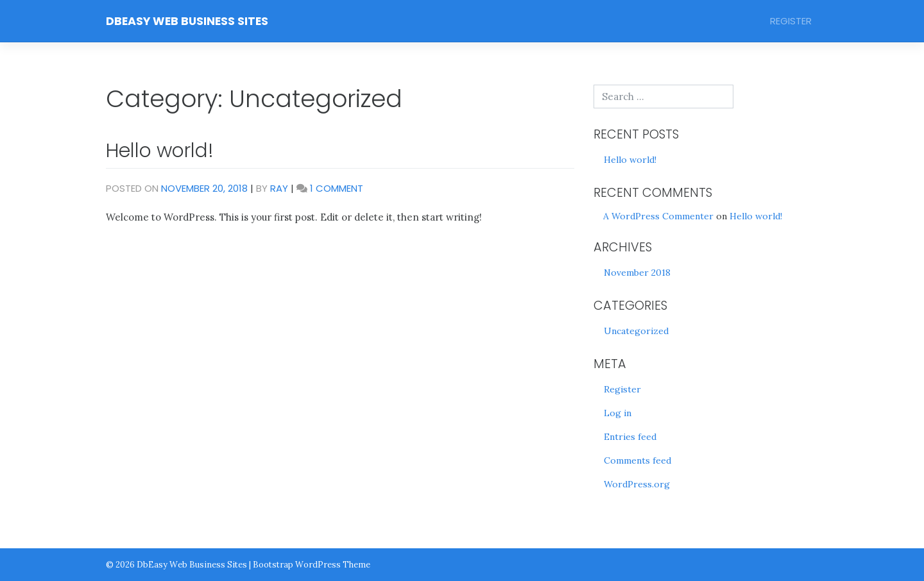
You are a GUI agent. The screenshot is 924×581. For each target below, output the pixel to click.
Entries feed (630, 437)
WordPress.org (637, 484)
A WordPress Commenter (658, 216)
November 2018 (637, 273)
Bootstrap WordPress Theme (312, 564)
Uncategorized (636, 331)
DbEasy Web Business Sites (187, 21)
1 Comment (337, 188)
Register (791, 21)
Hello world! (160, 151)
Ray (279, 188)
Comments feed (637, 460)
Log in (618, 413)
